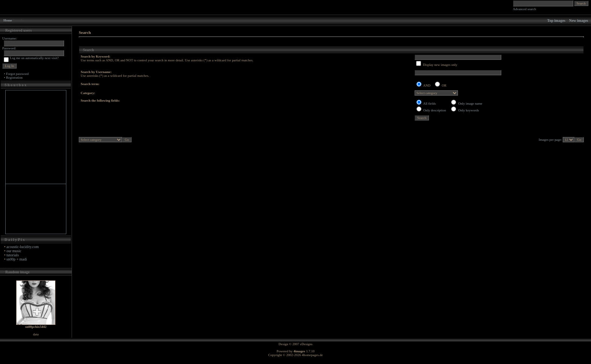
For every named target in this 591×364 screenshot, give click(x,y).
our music (14, 251)
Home (8, 20)
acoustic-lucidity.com (23, 247)
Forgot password (17, 74)
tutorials (13, 255)
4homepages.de (312, 355)
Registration (14, 78)
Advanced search (525, 9)
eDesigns (306, 344)
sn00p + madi (17, 259)
